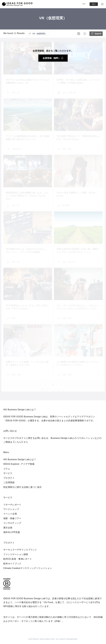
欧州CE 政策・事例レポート (18, 559)
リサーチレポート (12, 505)
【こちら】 (18, 442)
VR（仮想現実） (38, 33)
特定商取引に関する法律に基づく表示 (22, 487)
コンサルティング (12, 523)
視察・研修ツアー (12, 518)
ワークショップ (11, 509)
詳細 (57, 621)
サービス (8, 473)
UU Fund (48, 602)
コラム (7, 469)
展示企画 (8, 528)
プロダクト (9, 478)
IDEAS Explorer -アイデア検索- (19, 464)
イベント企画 (10, 514)
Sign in (91, 4)
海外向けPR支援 (12, 532)
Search (96, 33)
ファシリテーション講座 (16, 554)
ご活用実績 (9, 482)
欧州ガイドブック (12, 564)
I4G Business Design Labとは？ (20, 459)
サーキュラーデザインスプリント (20, 550)
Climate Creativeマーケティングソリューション (28, 568)
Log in (77, 4)
